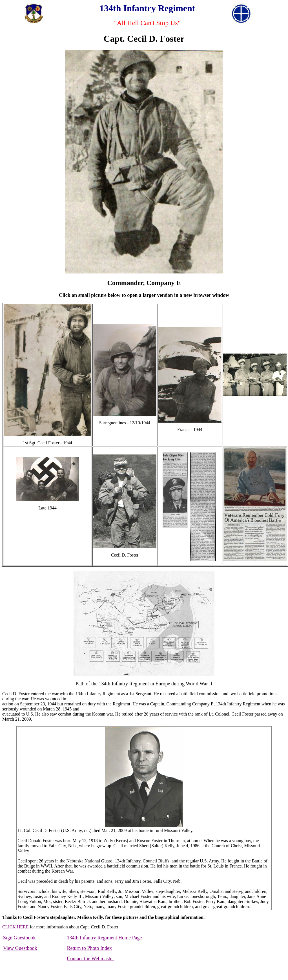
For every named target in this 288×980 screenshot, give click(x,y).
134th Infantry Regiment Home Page (105, 938)
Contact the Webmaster (91, 959)
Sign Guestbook (19, 938)
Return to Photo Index (90, 948)
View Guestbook (20, 948)
